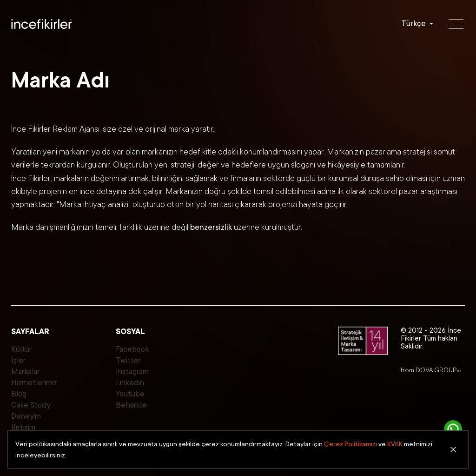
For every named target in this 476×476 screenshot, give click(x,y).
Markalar (25, 372)
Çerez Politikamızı (350, 444)
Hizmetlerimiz (34, 383)
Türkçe (413, 23)
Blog (19, 394)
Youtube (130, 394)
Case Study (31, 405)
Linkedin (130, 383)
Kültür (21, 349)
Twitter (128, 360)
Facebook (132, 349)
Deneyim (26, 416)
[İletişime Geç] (453, 429)
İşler (18, 360)
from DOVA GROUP (431, 370)
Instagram (132, 372)
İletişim (23, 427)
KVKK (395, 444)
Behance (131, 405)
